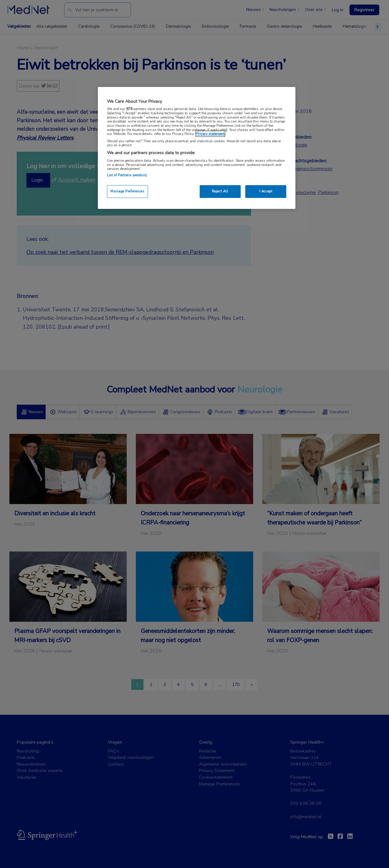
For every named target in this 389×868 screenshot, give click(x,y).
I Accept (266, 191)
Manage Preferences (127, 191)
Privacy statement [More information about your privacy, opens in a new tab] (210, 134)
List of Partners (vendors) (127, 175)
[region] (197, 148)
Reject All (220, 191)
